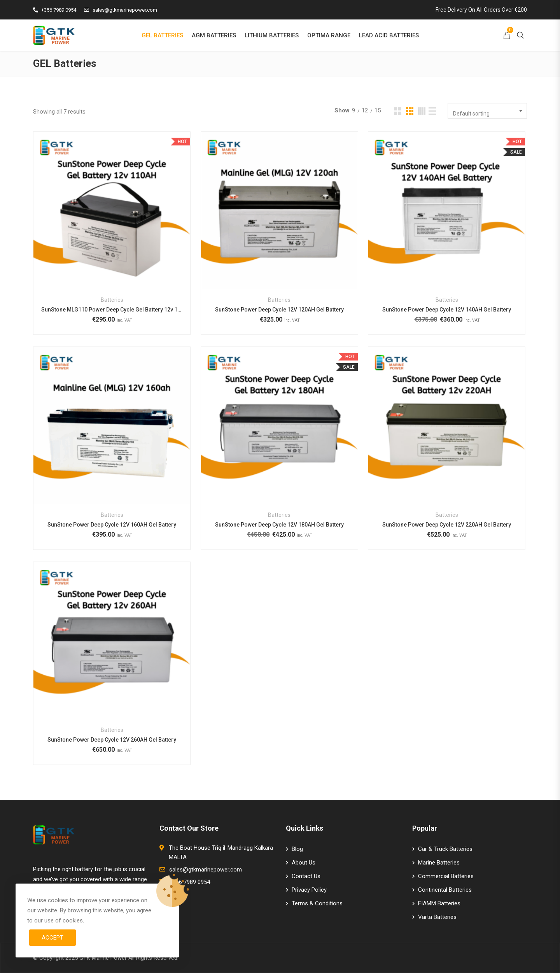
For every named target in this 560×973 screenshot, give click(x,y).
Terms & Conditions (317, 903)
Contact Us (306, 876)
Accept (52, 938)
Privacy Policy (309, 890)
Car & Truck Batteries (445, 849)
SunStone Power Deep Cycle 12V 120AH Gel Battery (279, 310)
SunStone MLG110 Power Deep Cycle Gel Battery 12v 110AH (112, 310)
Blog (297, 849)
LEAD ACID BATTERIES (389, 35)
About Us (304, 863)
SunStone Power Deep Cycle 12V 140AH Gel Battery (447, 310)
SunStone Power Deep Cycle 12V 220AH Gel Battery (447, 525)
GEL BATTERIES (162, 35)
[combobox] (487, 111)
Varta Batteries (437, 917)
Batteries (112, 300)
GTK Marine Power (103, 958)
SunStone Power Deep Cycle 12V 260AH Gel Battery (112, 740)
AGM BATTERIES (214, 35)
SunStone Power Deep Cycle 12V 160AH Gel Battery (112, 525)
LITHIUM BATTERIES (272, 35)
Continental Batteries (445, 890)
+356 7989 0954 (55, 10)
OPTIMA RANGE (329, 35)
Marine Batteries (439, 863)
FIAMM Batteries (439, 903)
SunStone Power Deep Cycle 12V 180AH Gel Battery (279, 525)
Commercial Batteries (446, 876)
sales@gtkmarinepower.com (120, 10)
